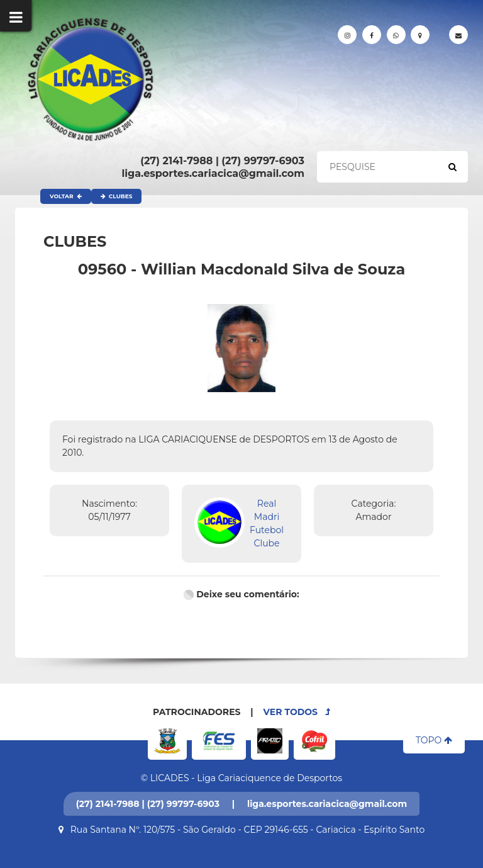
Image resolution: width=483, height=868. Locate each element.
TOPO (434, 740)
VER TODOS (297, 712)
